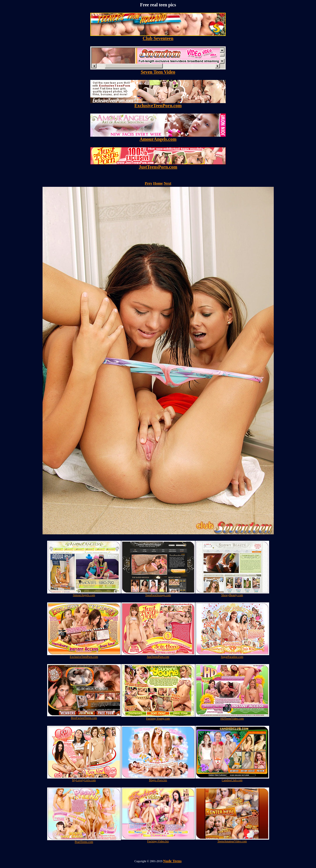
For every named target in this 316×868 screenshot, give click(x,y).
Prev (148, 183)
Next (168, 183)
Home (158, 183)
